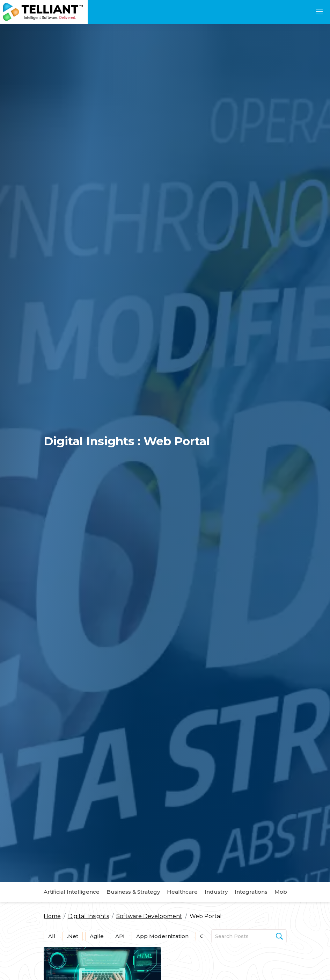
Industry (216, 892)
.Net (73, 936)
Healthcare (182, 892)
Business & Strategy (133, 892)
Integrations (251, 892)
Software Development (149, 916)
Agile (97, 936)
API (120, 936)
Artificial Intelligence (72, 892)
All (52, 936)
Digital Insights (89, 916)
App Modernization (162, 936)
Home (52, 916)
